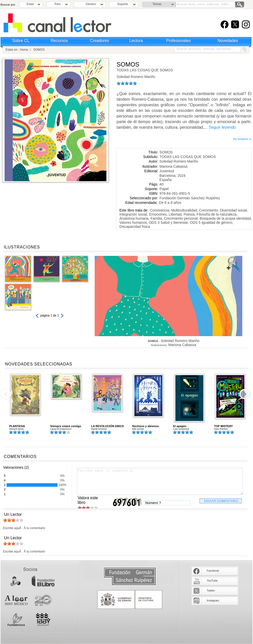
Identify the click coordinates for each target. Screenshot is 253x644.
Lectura (136, 41)
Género (90, 4)
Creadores (100, 41)
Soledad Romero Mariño (136, 77)
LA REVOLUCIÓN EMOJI (107, 426)
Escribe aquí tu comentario (160, 481)
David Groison (99, 429)
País (58, 4)
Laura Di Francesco (61, 429)
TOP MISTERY (223, 426)
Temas (157, 4)
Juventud (167, 171)
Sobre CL (21, 41)
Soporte (123, 4)
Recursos (59, 41)
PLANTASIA (17, 426)
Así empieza (242, 139)
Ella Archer (138, 429)
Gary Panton (221, 429)
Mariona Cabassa (174, 166)
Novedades (228, 41)
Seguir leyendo (222, 127)
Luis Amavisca (181, 429)
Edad (30, 4)
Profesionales (179, 41)
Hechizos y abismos (145, 426)
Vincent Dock (16, 429)
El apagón (180, 426)
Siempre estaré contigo (66, 426)
